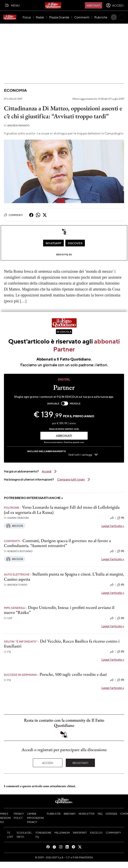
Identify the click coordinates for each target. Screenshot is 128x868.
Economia (15, 90)
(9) (121, 518)
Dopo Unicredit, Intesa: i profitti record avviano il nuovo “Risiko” (59, 610)
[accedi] (115, 5)
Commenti (13, 215)
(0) (121, 551)
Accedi (48, 763)
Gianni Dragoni (16, 518)
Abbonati (93, 5)
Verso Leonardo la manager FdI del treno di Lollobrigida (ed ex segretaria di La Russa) (62, 510)
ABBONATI (64, 436)
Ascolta (15, 526)
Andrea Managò (17, 125)
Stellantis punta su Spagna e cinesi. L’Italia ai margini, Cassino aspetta (64, 576)
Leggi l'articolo (113, 526)
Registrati (80, 763)
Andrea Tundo (16, 585)
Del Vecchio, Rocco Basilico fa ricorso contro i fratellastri (62, 644)
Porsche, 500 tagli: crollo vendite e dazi (73, 674)
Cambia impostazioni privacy (35, 818)
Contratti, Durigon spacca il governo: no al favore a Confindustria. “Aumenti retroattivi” (57, 543)
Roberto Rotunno (18, 551)
